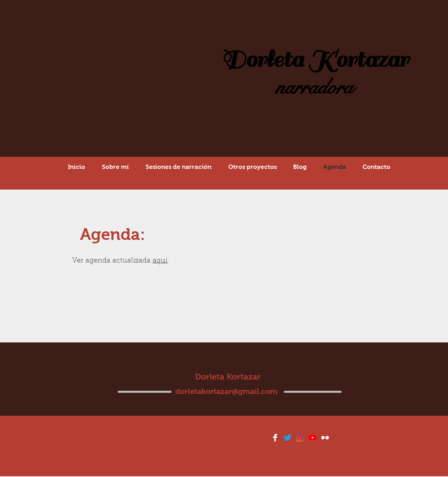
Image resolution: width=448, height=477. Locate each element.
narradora (315, 87)
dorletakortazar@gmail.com (226, 391)
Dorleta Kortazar (315, 60)
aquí (160, 261)
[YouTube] (313, 438)
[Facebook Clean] (275, 438)
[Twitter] (288, 438)
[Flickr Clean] (325, 438)
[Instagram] (300, 438)
